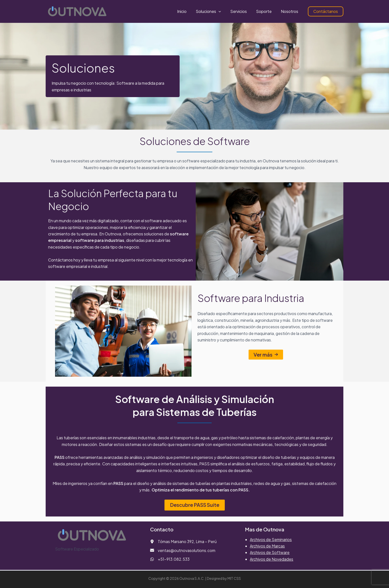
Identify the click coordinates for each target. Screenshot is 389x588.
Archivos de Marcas (267, 546)
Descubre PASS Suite (195, 505)
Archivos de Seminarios (271, 539)
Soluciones (213, 11)
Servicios (242, 11)
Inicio (188, 11)
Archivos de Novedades (272, 559)
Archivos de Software (270, 553)
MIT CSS (234, 578)
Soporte (266, 11)
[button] (223, 11)
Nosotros (290, 11)
